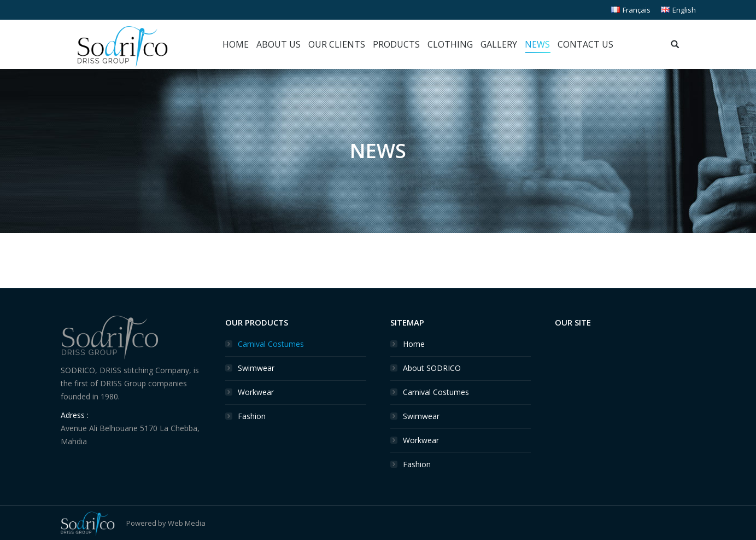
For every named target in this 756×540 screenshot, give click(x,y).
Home (414, 344)
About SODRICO (432, 368)
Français (631, 10)
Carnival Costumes (271, 344)
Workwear (256, 392)
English (678, 10)
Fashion (252, 416)
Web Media (187, 523)
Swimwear (256, 368)
